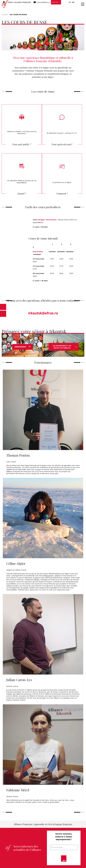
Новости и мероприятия (58, 6)
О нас (73, 6)
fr (70, 2)
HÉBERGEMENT (22, 347)
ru (73, 2)
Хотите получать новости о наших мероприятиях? (64, 837)
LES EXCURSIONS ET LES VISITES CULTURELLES (65, 347)
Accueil (5, 14)
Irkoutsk (55, 2)
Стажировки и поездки (34, 6)
